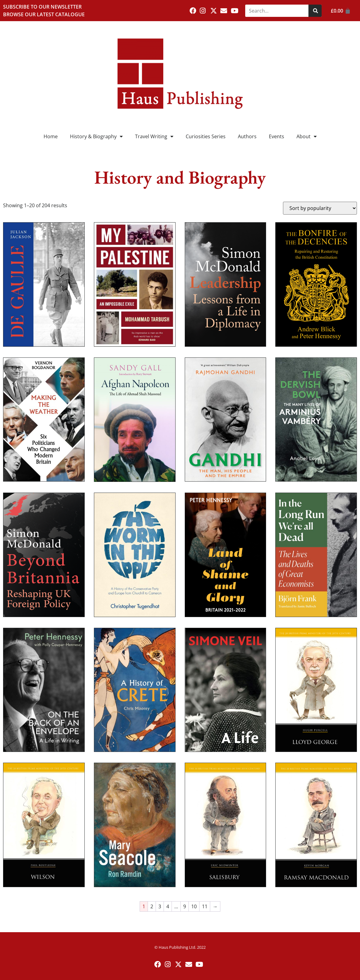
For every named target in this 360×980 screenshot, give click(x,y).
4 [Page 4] (168, 906)
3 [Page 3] (160, 906)
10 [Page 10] (194, 906)
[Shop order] (320, 208)
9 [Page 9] (185, 906)
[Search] (315, 11)
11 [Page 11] (205, 906)
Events (277, 136)
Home (51, 136)
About (307, 136)
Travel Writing (154, 136)
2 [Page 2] (152, 906)
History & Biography (96, 136)
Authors (247, 136)
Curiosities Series (206, 136)
